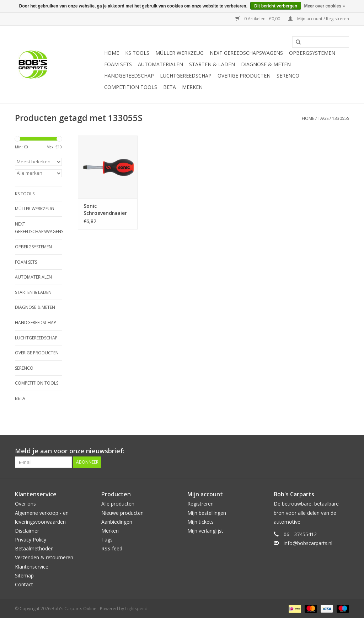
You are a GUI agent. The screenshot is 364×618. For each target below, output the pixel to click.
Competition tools (131, 87)
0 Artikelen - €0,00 (258, 19)
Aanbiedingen (117, 522)
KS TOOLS (137, 53)
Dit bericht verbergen (276, 6)
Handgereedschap (129, 76)
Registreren (200, 504)
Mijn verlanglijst (205, 531)
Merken (192, 87)
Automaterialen (160, 64)
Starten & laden (212, 64)
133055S (341, 118)
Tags (323, 118)
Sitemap (24, 575)
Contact (24, 584)
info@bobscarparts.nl (308, 543)
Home (112, 53)
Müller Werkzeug (180, 53)
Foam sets (118, 64)
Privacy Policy (31, 540)
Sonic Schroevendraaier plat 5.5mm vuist (105, 210)
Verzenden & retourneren (44, 557)
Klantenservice (32, 567)
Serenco (288, 76)
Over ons (25, 504)
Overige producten (244, 76)
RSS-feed (112, 548)
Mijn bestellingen (207, 513)
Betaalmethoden (34, 548)
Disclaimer (27, 531)
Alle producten (118, 504)
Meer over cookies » (324, 6)
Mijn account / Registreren (319, 19)
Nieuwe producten (122, 513)
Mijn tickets (200, 522)
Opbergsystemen (312, 53)
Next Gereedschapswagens (246, 53)
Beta (170, 87)
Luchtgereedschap (186, 76)
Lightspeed (136, 609)
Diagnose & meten (266, 64)
